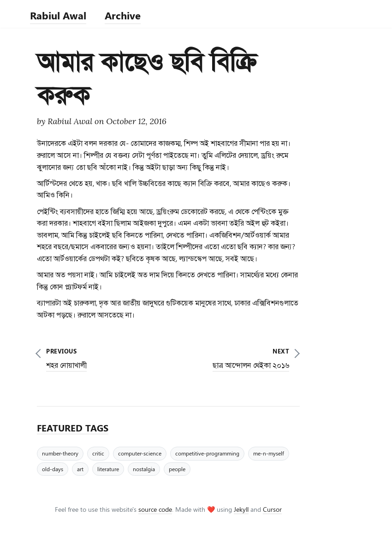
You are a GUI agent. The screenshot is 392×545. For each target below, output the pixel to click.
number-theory (60, 453)
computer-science (140, 453)
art (80, 469)
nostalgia (144, 469)
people (177, 469)
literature (108, 469)
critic (98, 453)
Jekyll (241, 509)
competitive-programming (207, 453)
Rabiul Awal (58, 15)
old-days (53, 469)
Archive (123, 15)
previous (66, 359)
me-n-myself (269, 453)
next (251, 359)
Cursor (272, 509)
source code (155, 509)
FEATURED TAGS (73, 428)
